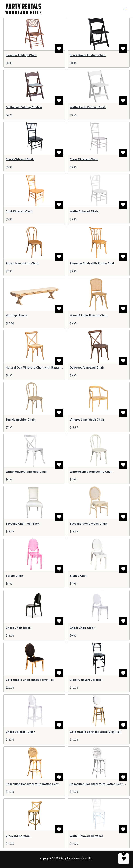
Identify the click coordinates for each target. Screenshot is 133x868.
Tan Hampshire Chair (20, 420)
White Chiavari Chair (84, 211)
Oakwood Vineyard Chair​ (87, 368)
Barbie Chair (14, 576)
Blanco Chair (79, 576)
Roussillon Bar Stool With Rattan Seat (32, 784)
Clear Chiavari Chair (84, 159)
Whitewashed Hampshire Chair (91, 472)
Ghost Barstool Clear (20, 732)
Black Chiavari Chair (20, 159)
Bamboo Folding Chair (21, 55)
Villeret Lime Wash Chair (87, 420)
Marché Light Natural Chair (89, 316)
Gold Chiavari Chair (19, 211)
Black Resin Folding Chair (88, 55)
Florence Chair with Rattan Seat (92, 263)
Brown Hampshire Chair (22, 263)
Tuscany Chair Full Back (23, 524)
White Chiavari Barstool (86, 836)
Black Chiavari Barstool (86, 680)
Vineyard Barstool (18, 836)
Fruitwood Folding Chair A (24, 107)
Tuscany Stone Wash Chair (88, 524)
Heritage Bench (16, 316)
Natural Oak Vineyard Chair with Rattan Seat (37, 368)
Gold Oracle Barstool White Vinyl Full (96, 732)
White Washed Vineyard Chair (26, 472)
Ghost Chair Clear (82, 628)
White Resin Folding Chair (88, 107)
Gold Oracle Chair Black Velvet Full (30, 680)
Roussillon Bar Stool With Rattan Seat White (101, 784)
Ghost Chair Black (18, 628)
